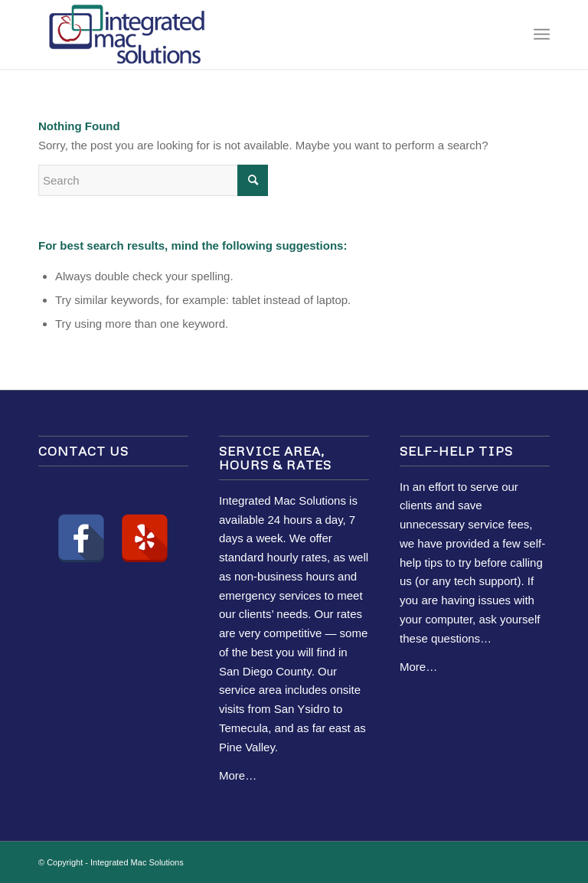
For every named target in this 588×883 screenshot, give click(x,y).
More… (238, 775)
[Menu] (542, 34)
